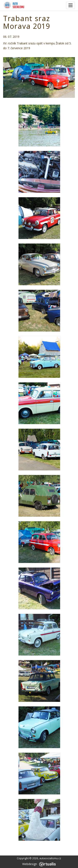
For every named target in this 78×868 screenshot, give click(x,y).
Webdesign (39, 864)
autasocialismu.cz (50, 858)
